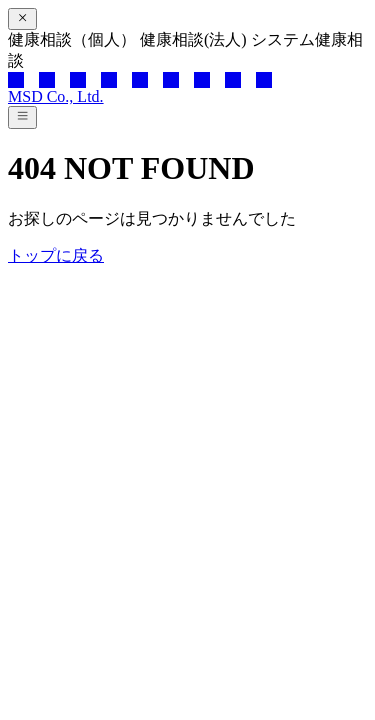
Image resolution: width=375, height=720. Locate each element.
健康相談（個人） (74, 39)
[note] (233, 80)
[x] (16, 80)
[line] (78, 80)
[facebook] (47, 80)
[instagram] (140, 80)
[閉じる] (22, 19)
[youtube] (109, 80)
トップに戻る (56, 255)
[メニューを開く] (22, 117)
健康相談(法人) (195, 39)
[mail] (264, 80)
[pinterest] (202, 80)
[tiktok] (171, 80)
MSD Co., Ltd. (56, 96)
